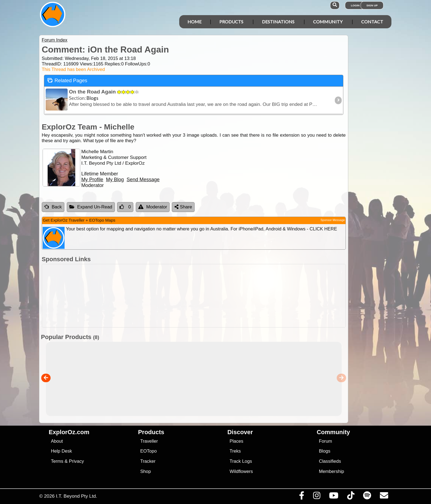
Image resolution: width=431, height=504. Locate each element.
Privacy (77, 461)
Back (53, 207)
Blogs (325, 451)
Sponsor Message (333, 220)
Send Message (143, 180)
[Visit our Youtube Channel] (334, 497)
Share (183, 207)
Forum (325, 441)
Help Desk (61, 451)
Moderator (153, 207)
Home (194, 22)
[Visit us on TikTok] (351, 497)
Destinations (278, 22)
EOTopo (148, 451)
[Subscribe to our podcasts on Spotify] (367, 497)
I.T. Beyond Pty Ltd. (76, 496)
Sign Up (372, 5)
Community (328, 22)
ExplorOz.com (69, 432)
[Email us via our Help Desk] (384, 497)
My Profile (92, 180)
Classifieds (330, 461)
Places (236, 441)
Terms (57, 461)
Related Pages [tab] (67, 80)
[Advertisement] (220, 296)
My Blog (115, 180)
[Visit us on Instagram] (317, 497)
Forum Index (55, 40)
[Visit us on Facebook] (302, 497)
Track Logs (241, 461)
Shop (146, 471)
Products (231, 22)
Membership (331, 471)
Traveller (149, 441)
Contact (372, 22)
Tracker (148, 461)
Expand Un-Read (91, 207)
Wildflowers (241, 471)
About (57, 441)
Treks (235, 451)
